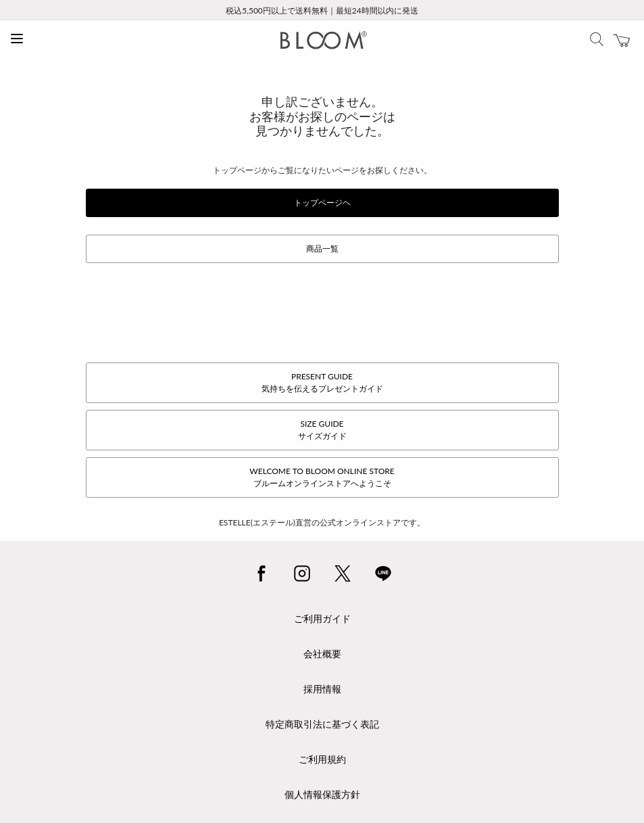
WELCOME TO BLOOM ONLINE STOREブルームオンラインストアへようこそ (322, 477)
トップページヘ (322, 203)
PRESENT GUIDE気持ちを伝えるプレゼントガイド (322, 382)
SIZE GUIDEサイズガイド (322, 430)
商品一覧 (322, 249)
